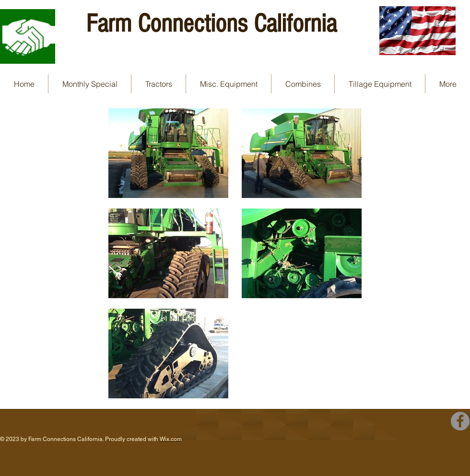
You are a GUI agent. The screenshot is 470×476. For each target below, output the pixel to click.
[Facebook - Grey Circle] (460, 421)
